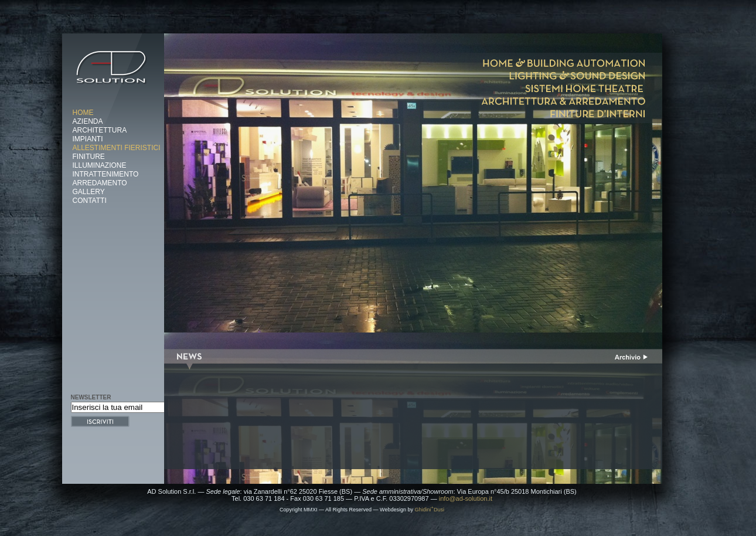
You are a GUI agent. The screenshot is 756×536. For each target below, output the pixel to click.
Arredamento (100, 183)
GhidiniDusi (430, 510)
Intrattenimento (106, 174)
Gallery (89, 192)
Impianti (88, 139)
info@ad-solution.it (466, 498)
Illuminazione (100, 165)
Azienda (88, 121)
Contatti (90, 201)
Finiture (89, 157)
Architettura (100, 130)
